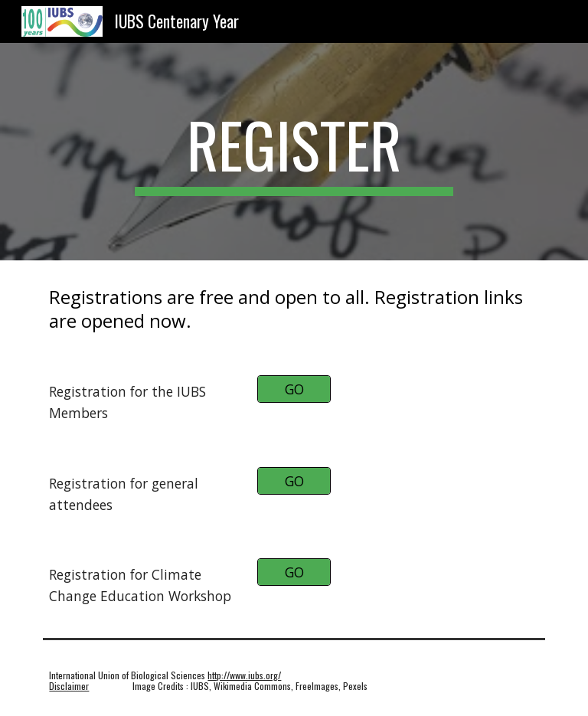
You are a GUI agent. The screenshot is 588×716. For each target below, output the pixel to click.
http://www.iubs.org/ (244, 675)
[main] (294, 152)
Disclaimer (69, 686)
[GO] (294, 389)
